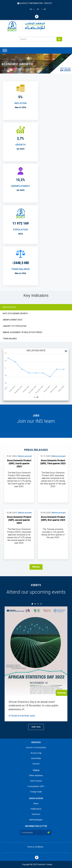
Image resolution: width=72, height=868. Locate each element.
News (36, 803)
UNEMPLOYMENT (20, 186)
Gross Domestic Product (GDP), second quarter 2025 (19, 520)
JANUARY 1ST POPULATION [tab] (15, 326)
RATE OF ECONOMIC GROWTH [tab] (15, 313)
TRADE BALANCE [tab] (10, 339)
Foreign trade (36, 792)
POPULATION (20, 230)
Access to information (31, 3)
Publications (36, 809)
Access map (36, 753)
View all (36, 567)
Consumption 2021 (36, 786)
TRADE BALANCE (20, 269)
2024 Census (36, 781)
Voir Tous (36, 727)
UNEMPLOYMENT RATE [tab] (13, 320)
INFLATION (20, 103)
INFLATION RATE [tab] (10, 307)
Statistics (36, 814)
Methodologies (36, 820)
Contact (48, 3)
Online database (36, 775)
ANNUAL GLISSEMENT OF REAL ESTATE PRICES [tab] (22, 332)
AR (45, 9)
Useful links (36, 758)
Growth (20, 145)
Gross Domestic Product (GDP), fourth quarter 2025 (19, 464)
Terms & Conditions (35, 847)
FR (38, 9)
